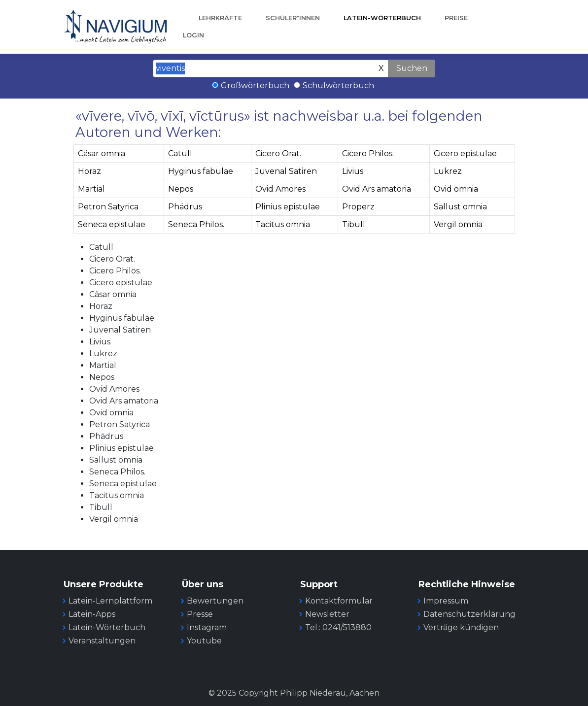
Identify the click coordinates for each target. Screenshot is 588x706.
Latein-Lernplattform (110, 601)
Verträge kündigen (461, 627)
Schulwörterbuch (338, 85)
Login (193, 35)
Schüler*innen (293, 18)
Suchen (412, 68)
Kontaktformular (339, 601)
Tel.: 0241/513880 (338, 627)
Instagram (207, 627)
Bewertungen (215, 601)
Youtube (204, 641)
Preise (456, 18)
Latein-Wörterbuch (382, 18)
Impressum (446, 601)
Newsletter (327, 614)
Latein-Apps (92, 614)
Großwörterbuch (255, 85)
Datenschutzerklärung (469, 614)
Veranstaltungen (102, 641)
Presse (200, 614)
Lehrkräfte (220, 18)
